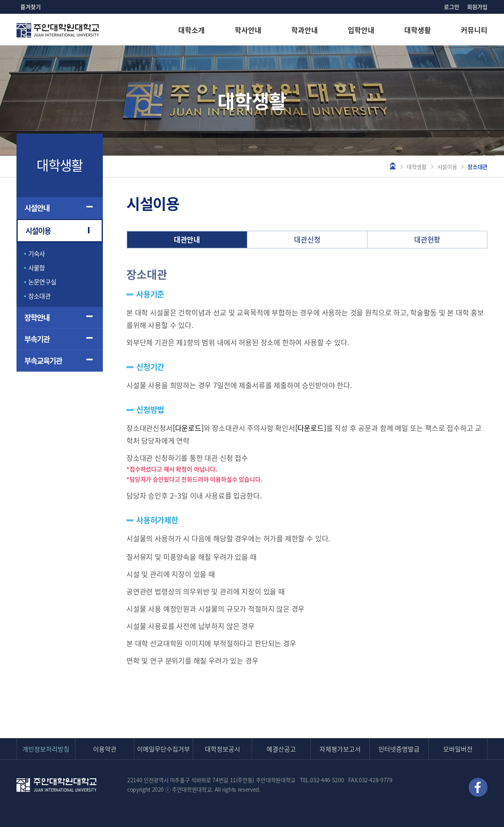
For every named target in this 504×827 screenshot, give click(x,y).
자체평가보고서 (340, 749)
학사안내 (248, 30)
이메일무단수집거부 (163, 749)
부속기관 (37, 339)
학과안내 (305, 30)
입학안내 (361, 30)
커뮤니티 (474, 30)
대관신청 (307, 239)
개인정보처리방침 (46, 749)
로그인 (452, 7)
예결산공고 (281, 749)
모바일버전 (458, 749)
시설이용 (447, 167)
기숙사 (37, 253)
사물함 (37, 268)
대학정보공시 (223, 749)
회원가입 (477, 7)
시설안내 (37, 208)
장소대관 (39, 296)
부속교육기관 (43, 361)
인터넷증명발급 (399, 749)
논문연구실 (42, 282)
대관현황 (427, 239)
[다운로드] (188, 428)
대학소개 (192, 30)
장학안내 (37, 317)
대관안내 (187, 239)
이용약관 (105, 749)
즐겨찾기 (31, 7)
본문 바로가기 (0, 0)
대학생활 (418, 30)
